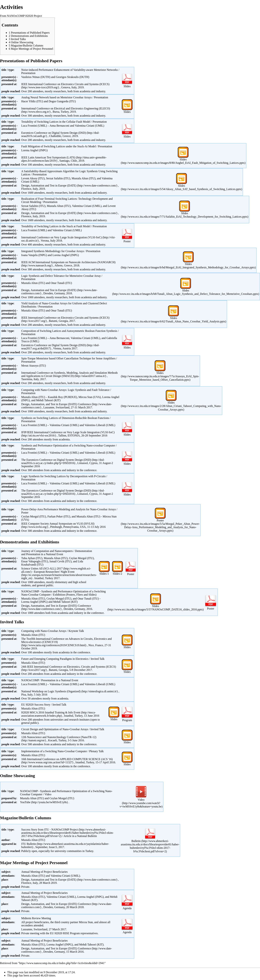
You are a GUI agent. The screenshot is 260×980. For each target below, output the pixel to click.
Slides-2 (117, 574)
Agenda (127, 908)
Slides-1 (104, 574)
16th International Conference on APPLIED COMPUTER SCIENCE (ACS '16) (67, 759)
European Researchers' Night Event (54, 572)
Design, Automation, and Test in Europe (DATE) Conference (56, 606)
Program (127, 720)
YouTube (25, 802)
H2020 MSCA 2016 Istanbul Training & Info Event (51, 712)
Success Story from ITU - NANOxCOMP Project (50, 830)
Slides (127, 86)
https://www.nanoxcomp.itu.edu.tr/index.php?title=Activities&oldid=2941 (62, 963)
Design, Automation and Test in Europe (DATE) (49, 186)
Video (141, 800)
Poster (127, 241)
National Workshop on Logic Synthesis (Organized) (51, 691)
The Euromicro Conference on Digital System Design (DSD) (56, 460)
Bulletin (136, 841)
